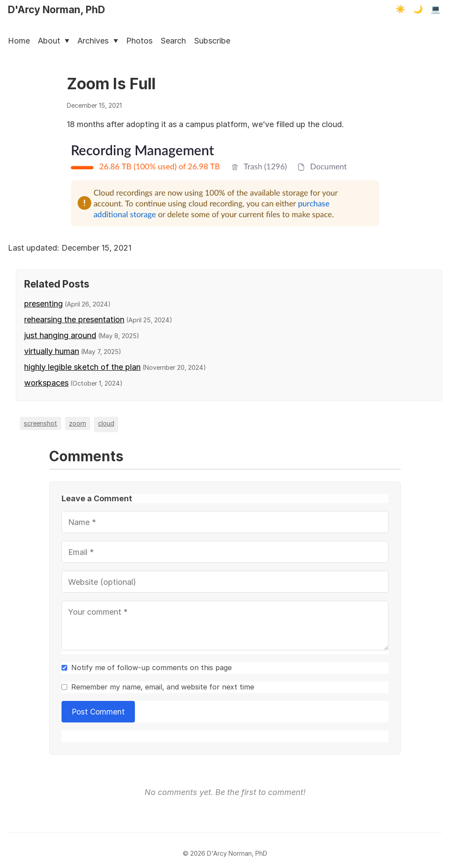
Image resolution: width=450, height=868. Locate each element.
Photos (139, 41)
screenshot (40, 423)
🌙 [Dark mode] (418, 9)
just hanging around (60, 335)
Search (173, 41)
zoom (78, 423)
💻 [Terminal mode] (435, 9)
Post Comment (98, 712)
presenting (44, 304)
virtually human (52, 351)
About (54, 41)
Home (19, 41)
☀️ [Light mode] (400, 9)
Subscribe (212, 41)
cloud (106, 423)
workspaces (46, 383)
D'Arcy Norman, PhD (56, 9)
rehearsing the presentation (74, 319)
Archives (98, 41)
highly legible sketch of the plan (82, 367)
